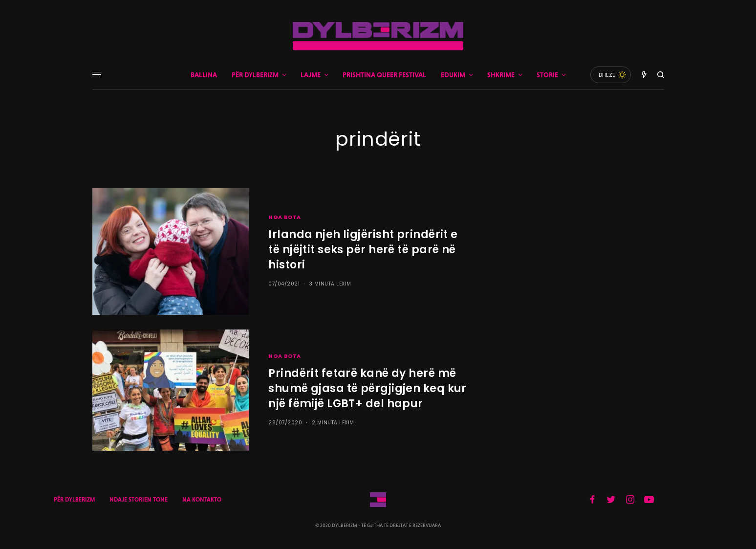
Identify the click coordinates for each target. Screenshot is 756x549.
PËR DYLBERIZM (74, 500)
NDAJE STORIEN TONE (139, 500)
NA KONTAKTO (202, 500)
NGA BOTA (284, 217)
